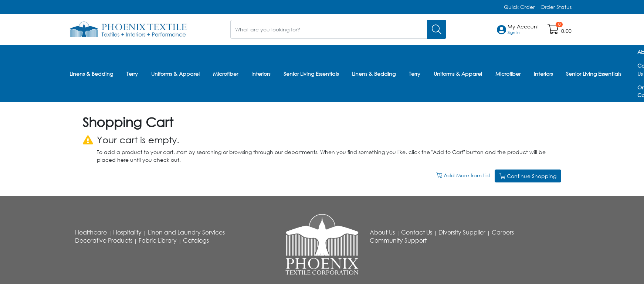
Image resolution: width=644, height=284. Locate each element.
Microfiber (226, 73)
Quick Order (519, 7)
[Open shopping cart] (554, 31)
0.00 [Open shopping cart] (566, 31)
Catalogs (196, 240)
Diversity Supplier (462, 232)
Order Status (556, 7)
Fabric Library (158, 240)
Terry (132, 73)
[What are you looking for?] (329, 29)
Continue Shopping (528, 176)
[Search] (437, 29)
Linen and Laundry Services (186, 232)
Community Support (398, 240)
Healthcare (91, 232)
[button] (523, 30)
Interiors (261, 73)
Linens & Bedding (91, 73)
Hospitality (127, 232)
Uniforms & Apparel (175, 73)
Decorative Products (104, 240)
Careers (503, 232)
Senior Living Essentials (311, 73)
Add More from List (464, 175)
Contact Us (417, 232)
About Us (382, 232)
